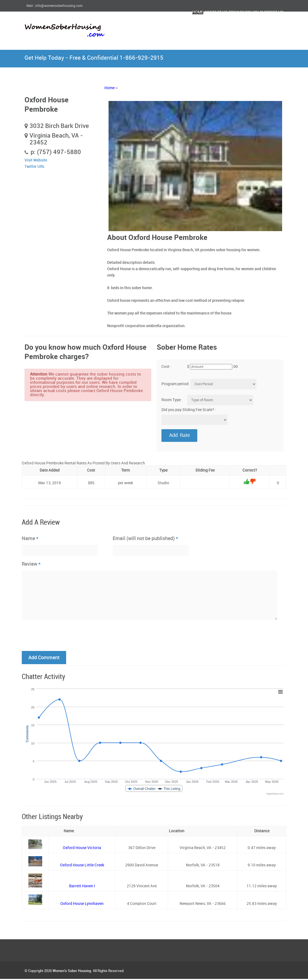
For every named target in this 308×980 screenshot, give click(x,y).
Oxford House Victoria (82, 849)
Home (159, 27)
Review (31, 565)
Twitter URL (35, 167)
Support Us (266, 27)
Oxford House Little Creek (82, 866)
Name (30, 539)
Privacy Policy (227, 27)
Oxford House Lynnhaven (82, 905)
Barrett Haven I (82, 887)
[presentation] (64, 636)
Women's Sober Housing (72, 972)
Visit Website (36, 160)
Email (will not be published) (145, 539)
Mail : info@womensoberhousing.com (54, 6)
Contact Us (187, 27)
